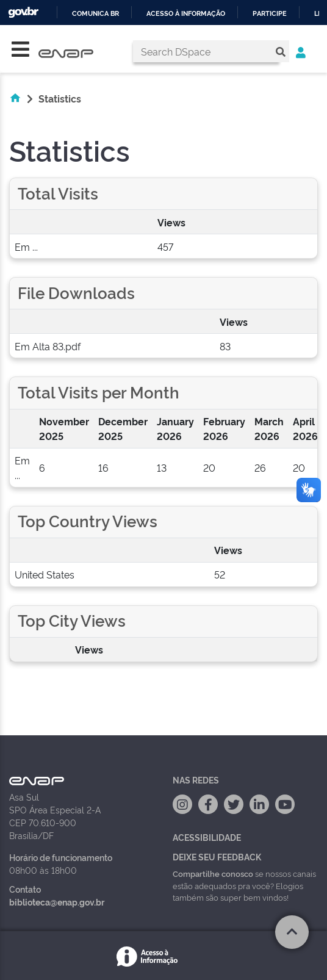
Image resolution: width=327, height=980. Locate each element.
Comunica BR (95, 14)
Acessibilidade (207, 837)
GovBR (23, 13)
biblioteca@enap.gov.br (57, 902)
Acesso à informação (186, 14)
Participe (270, 14)
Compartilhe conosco (213, 873)
